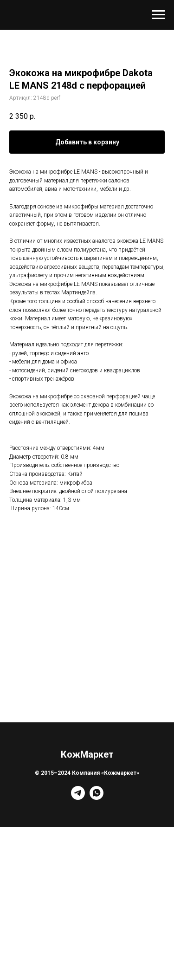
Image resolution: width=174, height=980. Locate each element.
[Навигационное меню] (158, 15)
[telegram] (78, 797)
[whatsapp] (97, 797)
